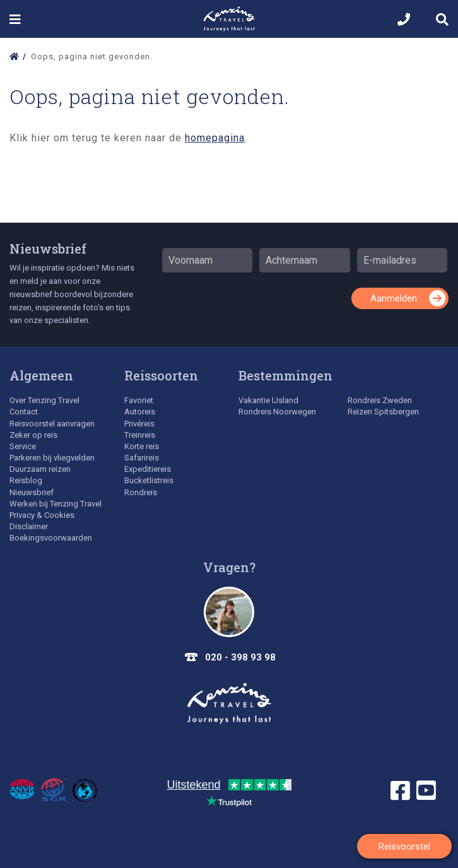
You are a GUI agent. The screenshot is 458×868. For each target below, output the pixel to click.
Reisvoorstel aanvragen (52, 424)
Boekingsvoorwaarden (51, 538)
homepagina (215, 138)
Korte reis (142, 446)
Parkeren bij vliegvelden (52, 458)
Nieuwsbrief (48, 249)
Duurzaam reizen (40, 469)
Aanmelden (394, 298)
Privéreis (139, 424)
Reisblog (26, 480)
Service (23, 446)
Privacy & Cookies (42, 515)
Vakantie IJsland (268, 400)
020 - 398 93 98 (240, 657)
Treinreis (140, 435)
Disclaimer (29, 526)
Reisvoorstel (404, 847)
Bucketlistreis (149, 480)
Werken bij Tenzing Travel (56, 504)
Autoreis (140, 412)
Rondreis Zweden (380, 400)
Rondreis (141, 492)
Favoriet (139, 400)
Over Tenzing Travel (44, 400)
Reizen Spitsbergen (383, 412)
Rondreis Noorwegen (277, 412)
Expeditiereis (148, 469)
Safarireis (142, 458)
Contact (24, 412)
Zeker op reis (33, 435)
